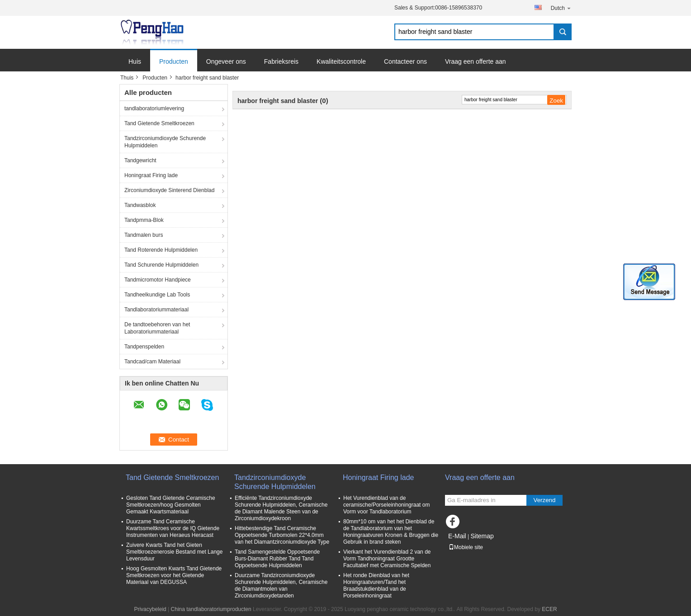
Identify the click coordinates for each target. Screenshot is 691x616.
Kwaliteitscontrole (341, 61)
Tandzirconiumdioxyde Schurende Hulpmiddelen (165, 142)
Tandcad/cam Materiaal (152, 362)
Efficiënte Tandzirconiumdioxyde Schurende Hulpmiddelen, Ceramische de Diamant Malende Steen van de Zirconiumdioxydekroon (281, 508)
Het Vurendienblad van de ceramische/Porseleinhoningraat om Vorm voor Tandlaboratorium (386, 505)
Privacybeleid (150, 609)
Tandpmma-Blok (144, 220)
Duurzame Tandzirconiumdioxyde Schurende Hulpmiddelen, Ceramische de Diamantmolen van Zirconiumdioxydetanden (281, 585)
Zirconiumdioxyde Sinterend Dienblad (169, 190)
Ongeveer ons (226, 61)
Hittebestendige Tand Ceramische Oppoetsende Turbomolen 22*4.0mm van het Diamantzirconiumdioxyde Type (282, 535)
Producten (174, 61)
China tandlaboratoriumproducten (211, 609)
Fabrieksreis (281, 61)
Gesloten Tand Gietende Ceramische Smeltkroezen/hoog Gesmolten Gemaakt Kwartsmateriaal (171, 505)
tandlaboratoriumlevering (154, 108)
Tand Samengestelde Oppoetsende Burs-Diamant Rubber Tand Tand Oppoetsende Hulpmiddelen (277, 559)
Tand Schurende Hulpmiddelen (161, 265)
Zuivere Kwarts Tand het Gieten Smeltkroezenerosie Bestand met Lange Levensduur (174, 552)
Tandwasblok (140, 205)
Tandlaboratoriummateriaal (156, 310)
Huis (135, 61)
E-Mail (457, 536)
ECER (549, 609)
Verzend (545, 500)
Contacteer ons (405, 61)
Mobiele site (466, 547)
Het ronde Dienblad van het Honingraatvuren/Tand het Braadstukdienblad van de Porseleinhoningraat (376, 585)
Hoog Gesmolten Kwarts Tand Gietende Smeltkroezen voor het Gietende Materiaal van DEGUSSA (174, 575)
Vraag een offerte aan (476, 61)
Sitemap (482, 536)
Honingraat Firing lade (151, 175)
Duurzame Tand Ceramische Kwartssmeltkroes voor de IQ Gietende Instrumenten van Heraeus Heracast (173, 528)
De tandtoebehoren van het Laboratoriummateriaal (157, 328)
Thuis (127, 78)
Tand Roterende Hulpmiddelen (161, 250)
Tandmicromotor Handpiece (158, 280)
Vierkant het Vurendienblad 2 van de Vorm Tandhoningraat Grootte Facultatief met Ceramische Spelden (387, 559)
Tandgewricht (140, 160)
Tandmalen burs (144, 235)
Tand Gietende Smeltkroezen (159, 123)
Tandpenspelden (144, 347)
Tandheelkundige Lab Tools (157, 295)
